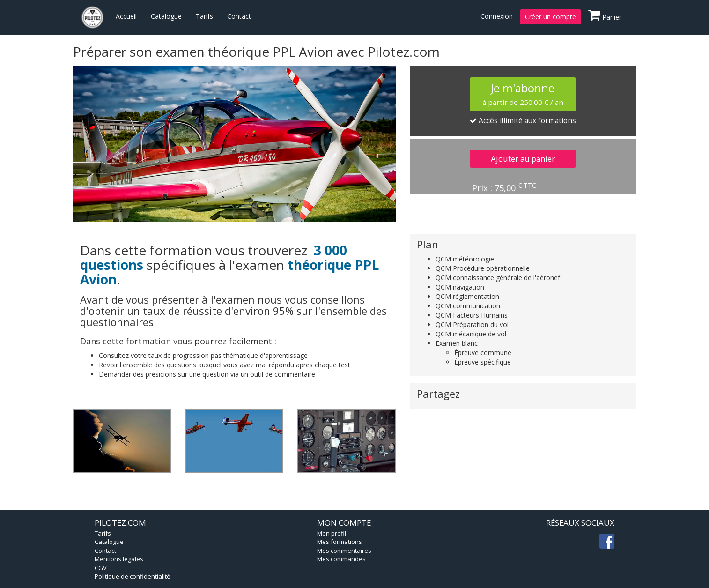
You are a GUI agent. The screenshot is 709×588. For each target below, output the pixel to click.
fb (607, 541)
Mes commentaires (344, 551)
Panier (605, 15)
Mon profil (332, 533)
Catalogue (166, 16)
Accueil (126, 16)
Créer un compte (550, 17)
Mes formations (340, 542)
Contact (239, 16)
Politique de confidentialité (133, 576)
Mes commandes (341, 559)
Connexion (497, 16)
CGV (101, 568)
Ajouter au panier (523, 159)
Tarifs (204, 16)
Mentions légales (119, 559)
